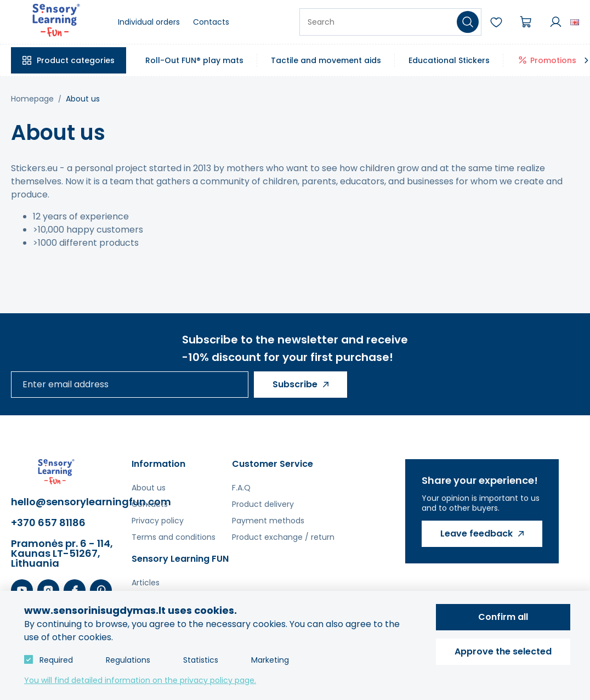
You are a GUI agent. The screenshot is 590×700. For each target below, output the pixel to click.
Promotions (553, 60)
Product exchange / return (283, 537)
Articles (146, 583)
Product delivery (263, 504)
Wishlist (496, 22)
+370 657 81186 (48, 523)
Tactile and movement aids (326, 60)
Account (555, 22)
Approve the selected (503, 651)
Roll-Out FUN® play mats (194, 60)
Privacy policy (158, 521)
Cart (526, 22)
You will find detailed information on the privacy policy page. (140, 680)
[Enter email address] (130, 385)
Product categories (76, 60)
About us (83, 99)
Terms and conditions (174, 537)
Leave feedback (476, 534)
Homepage (32, 99)
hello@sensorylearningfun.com (66, 502)
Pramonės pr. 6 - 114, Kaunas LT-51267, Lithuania (62, 554)
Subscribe (295, 384)
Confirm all (503, 617)
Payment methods (268, 521)
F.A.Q (241, 488)
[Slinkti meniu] (586, 60)
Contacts (211, 22)
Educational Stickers (449, 60)
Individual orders (149, 22)
